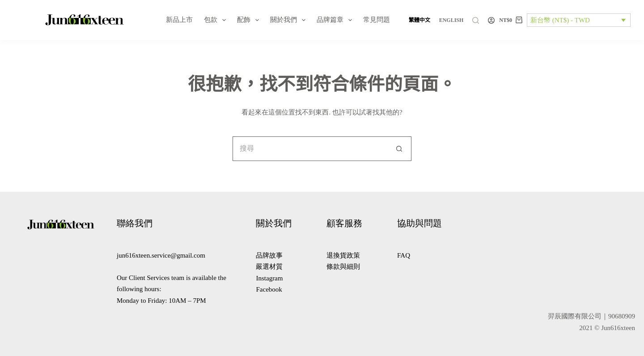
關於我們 (290, 20)
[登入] (491, 20)
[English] (451, 20)
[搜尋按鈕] (399, 149)
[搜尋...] (310, 149)
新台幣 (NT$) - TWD (560, 20)
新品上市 (179, 20)
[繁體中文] (419, 20)
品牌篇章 (336, 20)
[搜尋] (476, 20)
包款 (217, 20)
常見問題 (377, 20)
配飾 (250, 20)
